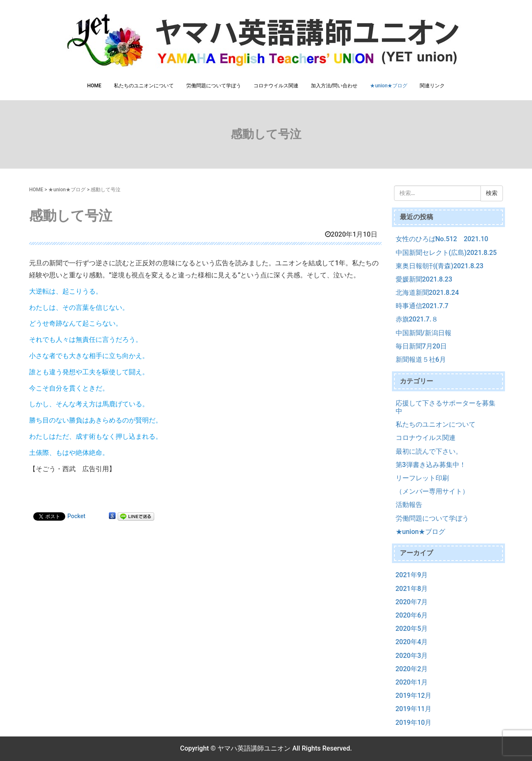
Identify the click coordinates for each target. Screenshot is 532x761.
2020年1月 (412, 682)
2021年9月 (412, 575)
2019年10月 (414, 723)
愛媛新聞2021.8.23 (424, 279)
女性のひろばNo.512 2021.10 (442, 239)
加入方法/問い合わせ (334, 86)
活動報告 (409, 505)
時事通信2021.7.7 (422, 306)
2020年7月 (412, 602)
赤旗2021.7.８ (417, 319)
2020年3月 (412, 656)
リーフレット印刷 (422, 478)
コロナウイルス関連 (276, 86)
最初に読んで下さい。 (429, 451)
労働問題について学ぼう (214, 86)
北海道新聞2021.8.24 (427, 293)
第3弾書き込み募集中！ (431, 465)
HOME (94, 86)
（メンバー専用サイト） (432, 491)
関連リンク (432, 86)
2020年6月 (412, 615)
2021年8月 (412, 589)
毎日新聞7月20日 (421, 346)
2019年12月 (414, 696)
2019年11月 (414, 709)
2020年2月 (412, 669)
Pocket (76, 516)
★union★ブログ (389, 86)
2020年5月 (412, 629)
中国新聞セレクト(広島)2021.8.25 (446, 253)
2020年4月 (412, 642)
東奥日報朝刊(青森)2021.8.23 (440, 266)
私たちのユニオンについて (144, 86)
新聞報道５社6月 (421, 359)
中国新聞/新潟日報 (424, 333)
